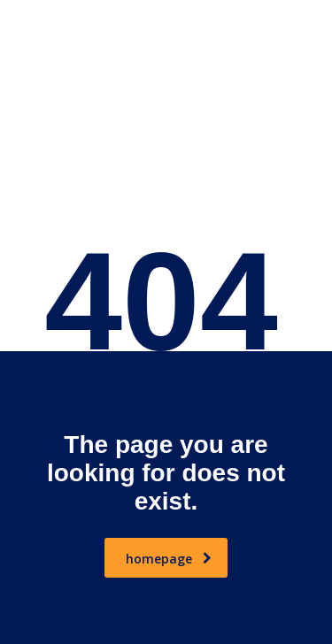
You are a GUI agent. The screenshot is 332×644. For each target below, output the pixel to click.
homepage (169, 559)
